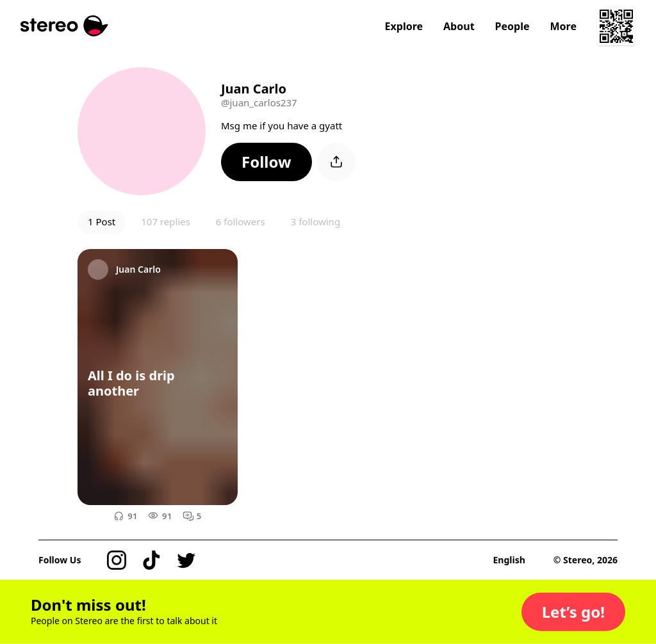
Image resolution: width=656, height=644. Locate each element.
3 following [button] (316, 221)
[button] (266, 162)
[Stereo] (64, 26)
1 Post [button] (102, 221)
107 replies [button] (166, 221)
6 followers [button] (241, 221)
